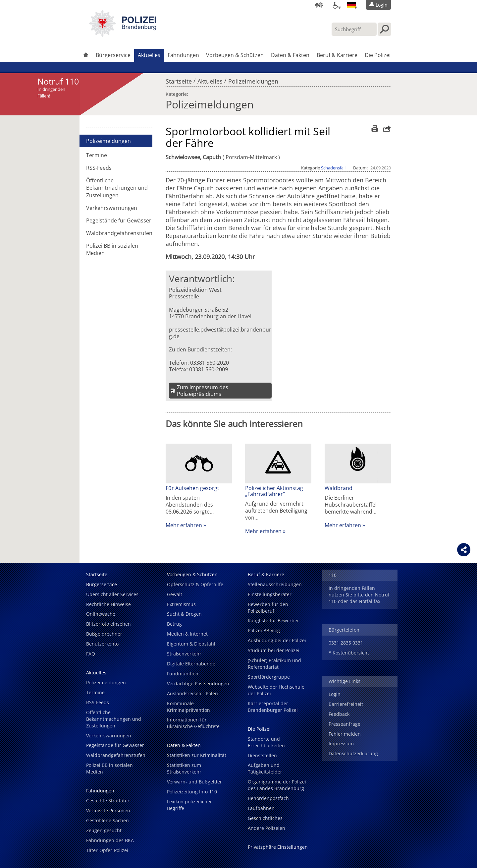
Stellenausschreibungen (275, 584)
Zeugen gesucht (104, 830)
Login (335, 694)
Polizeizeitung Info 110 (192, 792)
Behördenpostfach (268, 798)
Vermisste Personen (108, 810)
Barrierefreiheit (346, 704)
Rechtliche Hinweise (108, 604)
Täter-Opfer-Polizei (107, 850)
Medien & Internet (187, 634)
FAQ (91, 654)
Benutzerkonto (102, 644)
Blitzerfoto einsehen (108, 624)
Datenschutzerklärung (353, 753)
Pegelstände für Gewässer (119, 220)
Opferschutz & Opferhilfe (195, 584)
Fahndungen (183, 55)
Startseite (179, 80)
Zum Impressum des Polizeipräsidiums (203, 391)
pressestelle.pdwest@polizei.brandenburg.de (220, 333)
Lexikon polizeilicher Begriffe (189, 805)
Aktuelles (149, 55)
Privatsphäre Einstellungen (278, 847)
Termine (97, 155)
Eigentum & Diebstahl (191, 644)
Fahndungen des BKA (110, 840)
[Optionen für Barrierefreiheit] (335, 5)
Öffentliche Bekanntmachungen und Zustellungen (117, 188)
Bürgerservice (113, 55)
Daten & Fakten (290, 55)
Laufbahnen (261, 808)
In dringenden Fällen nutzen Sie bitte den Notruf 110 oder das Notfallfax (359, 595)
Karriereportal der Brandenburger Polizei (273, 707)
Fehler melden (345, 734)
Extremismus (181, 604)
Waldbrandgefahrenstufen (119, 233)
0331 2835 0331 (346, 643)
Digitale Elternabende (191, 664)
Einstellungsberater (270, 594)
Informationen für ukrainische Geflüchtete (193, 723)
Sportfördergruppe (269, 677)
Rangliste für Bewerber (273, 620)
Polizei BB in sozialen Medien (112, 249)
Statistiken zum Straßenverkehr (184, 768)
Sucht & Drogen (184, 614)
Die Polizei (378, 55)
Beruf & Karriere (337, 55)
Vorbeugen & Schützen (235, 55)
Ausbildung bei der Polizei (277, 640)
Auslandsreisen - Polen (192, 693)
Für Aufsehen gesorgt (192, 488)
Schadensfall (333, 168)
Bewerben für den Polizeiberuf (268, 608)
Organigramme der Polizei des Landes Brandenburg (277, 785)
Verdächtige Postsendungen (198, 683)
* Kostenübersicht (349, 653)
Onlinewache (101, 614)
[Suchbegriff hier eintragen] (354, 29)
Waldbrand (339, 488)
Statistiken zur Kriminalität (197, 755)
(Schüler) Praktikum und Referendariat (274, 664)
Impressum (341, 744)
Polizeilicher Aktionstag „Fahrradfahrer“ (274, 491)
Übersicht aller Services (112, 594)
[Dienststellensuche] (319, 5)
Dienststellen (262, 755)
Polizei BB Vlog (264, 630)
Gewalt (175, 594)
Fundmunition (183, 674)
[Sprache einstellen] (351, 5)
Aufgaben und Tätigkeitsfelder (265, 768)
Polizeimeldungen (253, 80)
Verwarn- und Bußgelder (194, 782)
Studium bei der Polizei (274, 650)
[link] (123, 35)
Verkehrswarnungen (112, 208)
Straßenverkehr (184, 654)
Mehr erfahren (184, 525)
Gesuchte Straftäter (108, 801)
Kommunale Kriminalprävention (188, 707)
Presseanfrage (344, 724)
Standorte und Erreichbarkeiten (266, 742)
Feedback (339, 714)
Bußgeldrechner (104, 634)
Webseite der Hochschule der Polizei (276, 690)
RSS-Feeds (99, 168)
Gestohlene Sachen (107, 820)
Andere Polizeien (266, 828)
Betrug (174, 624)
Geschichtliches (265, 818)
